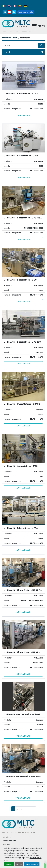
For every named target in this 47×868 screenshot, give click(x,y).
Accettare (9, 864)
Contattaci (23, 115)
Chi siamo (7, 837)
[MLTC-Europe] (19, 826)
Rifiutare (19, 864)
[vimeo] (14, 12)
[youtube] (10, 12)
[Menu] (34, 26)
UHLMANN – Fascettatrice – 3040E (22, 404)
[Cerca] (20, 45)
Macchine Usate (10, 841)
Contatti (7, 844)
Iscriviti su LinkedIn (26, 12)
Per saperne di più (32, 864)
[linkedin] (5, 12)
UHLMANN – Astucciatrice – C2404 (22, 714)
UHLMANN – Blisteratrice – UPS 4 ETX (24, 776)
